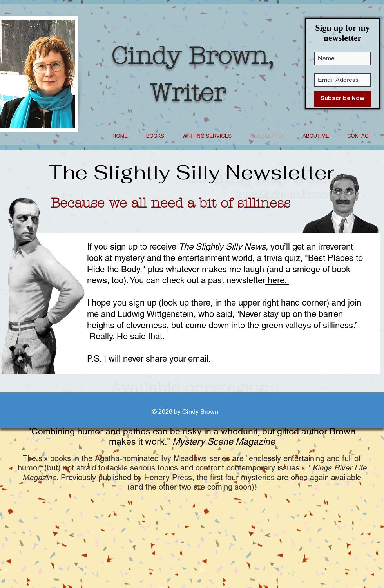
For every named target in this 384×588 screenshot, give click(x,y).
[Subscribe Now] (342, 99)
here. (277, 280)
